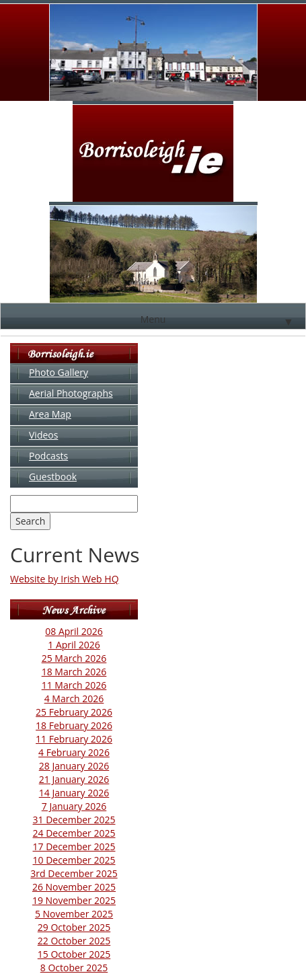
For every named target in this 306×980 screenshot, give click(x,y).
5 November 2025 (74, 914)
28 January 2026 (74, 766)
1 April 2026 (74, 645)
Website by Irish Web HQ (65, 579)
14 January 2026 (74, 793)
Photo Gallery (59, 372)
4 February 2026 (74, 752)
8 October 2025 (74, 968)
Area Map (50, 414)
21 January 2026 (74, 779)
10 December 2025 (74, 860)
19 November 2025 (74, 900)
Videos (43, 435)
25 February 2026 (74, 712)
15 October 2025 (74, 954)
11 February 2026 (74, 739)
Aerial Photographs (71, 393)
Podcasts (48, 456)
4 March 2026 (74, 699)
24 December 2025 (74, 833)
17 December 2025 (74, 846)
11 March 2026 (74, 685)
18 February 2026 (74, 725)
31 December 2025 (74, 820)
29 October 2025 (74, 927)
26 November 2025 (74, 887)
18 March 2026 (74, 672)
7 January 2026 (74, 806)
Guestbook (53, 477)
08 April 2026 (74, 631)
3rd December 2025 (74, 873)
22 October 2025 (74, 941)
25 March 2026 (74, 658)
